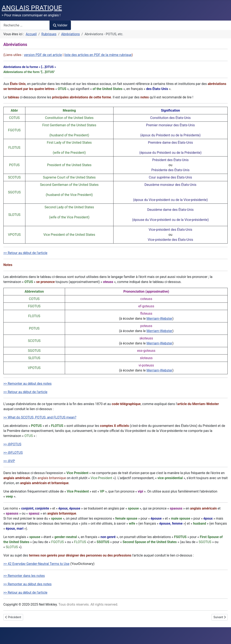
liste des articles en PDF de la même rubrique (98, 55)
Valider (60, 25)
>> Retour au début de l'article (25, 253)
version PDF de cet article (43, 55)
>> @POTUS (12, 444)
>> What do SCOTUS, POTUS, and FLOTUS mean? (40, 417)
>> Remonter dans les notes (24, 576)
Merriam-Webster (159, 319)
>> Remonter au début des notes (27, 384)
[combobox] (25, 25)
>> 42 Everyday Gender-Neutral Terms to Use (36, 564)
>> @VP (9, 461)
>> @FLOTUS (13, 453)
